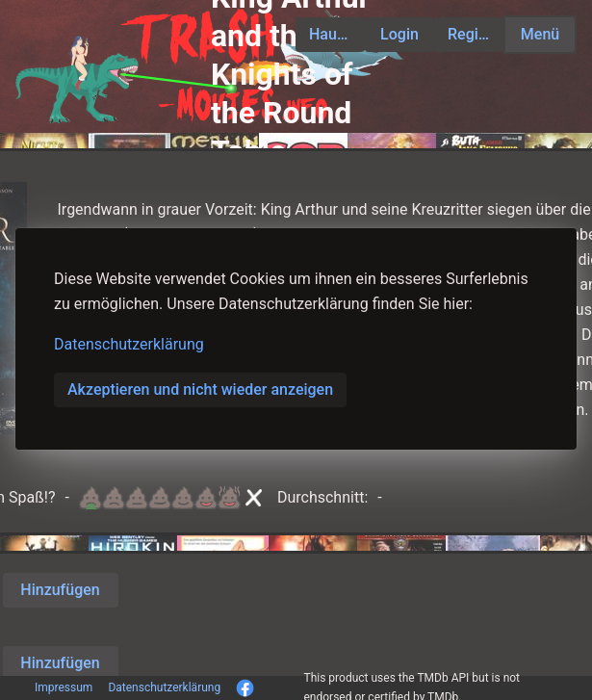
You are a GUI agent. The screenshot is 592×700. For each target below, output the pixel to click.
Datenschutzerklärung (129, 344)
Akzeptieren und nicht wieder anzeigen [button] (200, 389)
